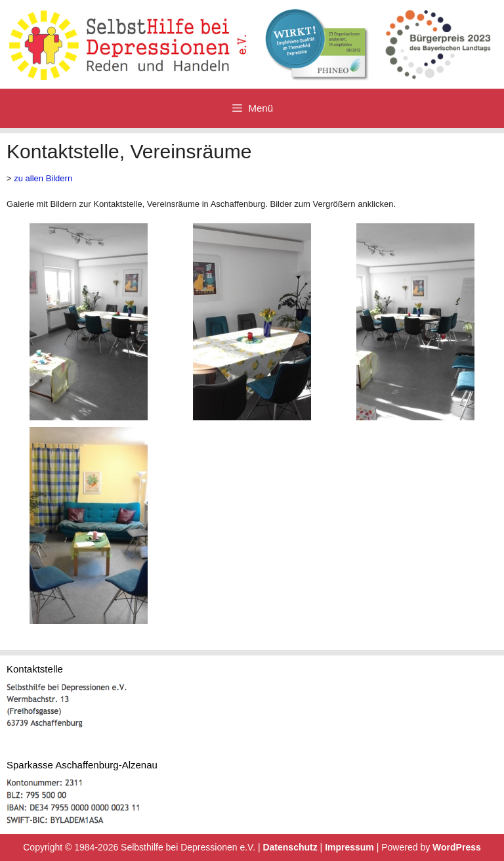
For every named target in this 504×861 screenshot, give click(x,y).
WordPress (457, 847)
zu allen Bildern (43, 178)
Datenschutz (290, 847)
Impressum (349, 847)
